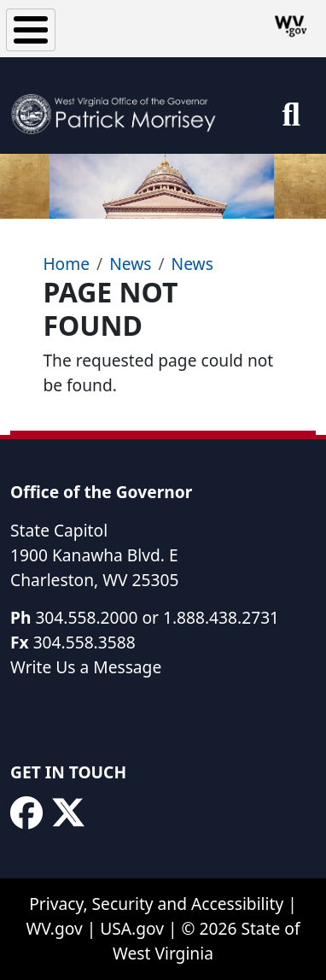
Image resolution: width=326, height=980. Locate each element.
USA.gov (132, 928)
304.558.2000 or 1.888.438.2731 (157, 617)
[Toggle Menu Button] (31, 30)
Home (66, 264)
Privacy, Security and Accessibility (156, 904)
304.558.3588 (84, 642)
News (130, 264)
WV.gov (54, 928)
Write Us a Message (86, 667)
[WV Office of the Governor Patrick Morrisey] (118, 106)
